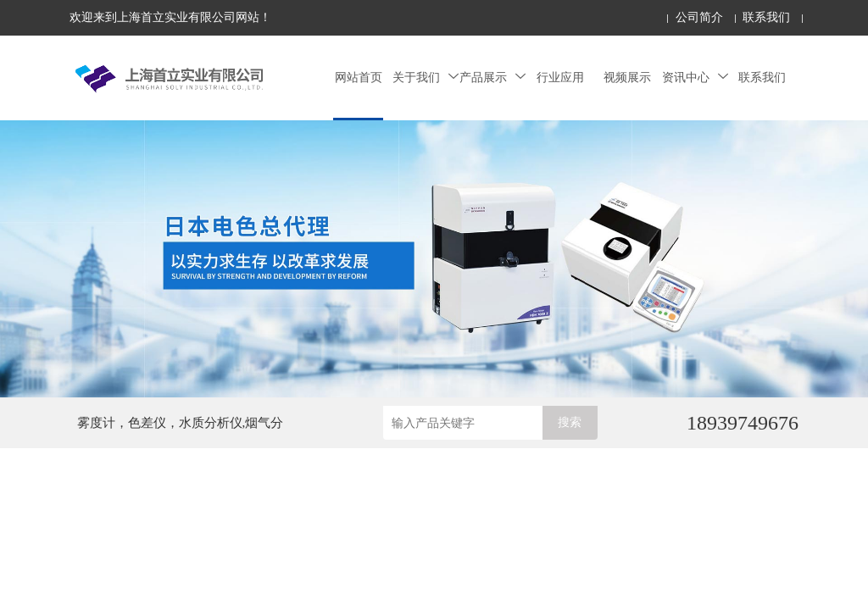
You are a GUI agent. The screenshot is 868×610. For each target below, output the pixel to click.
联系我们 (766, 17)
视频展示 (627, 78)
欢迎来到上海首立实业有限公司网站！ (170, 17)
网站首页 (359, 78)
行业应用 (560, 78)
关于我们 (426, 78)
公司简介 (699, 17)
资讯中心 (695, 78)
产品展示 (492, 78)
